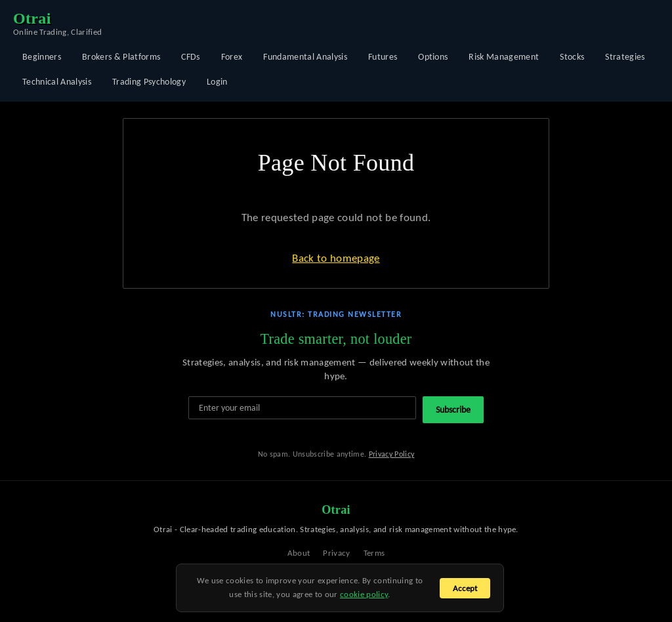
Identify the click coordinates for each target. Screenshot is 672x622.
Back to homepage (336, 258)
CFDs (190, 57)
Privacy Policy (392, 454)
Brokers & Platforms (121, 57)
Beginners (42, 57)
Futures (383, 57)
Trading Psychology (149, 82)
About (299, 553)
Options (433, 57)
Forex (232, 57)
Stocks (572, 57)
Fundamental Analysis (305, 57)
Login (217, 82)
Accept (465, 588)
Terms (374, 553)
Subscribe (453, 410)
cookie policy (364, 594)
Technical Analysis (57, 82)
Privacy (336, 553)
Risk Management (504, 57)
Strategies (625, 57)
